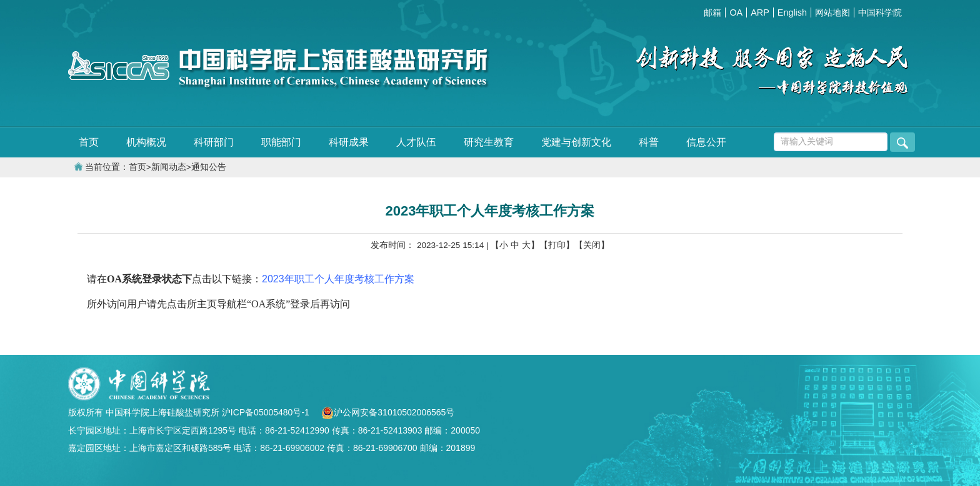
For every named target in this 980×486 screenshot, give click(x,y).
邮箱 (712, 12)
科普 (649, 142)
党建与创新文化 (576, 142)
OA (736, 12)
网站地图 (832, 12)
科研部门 (214, 142)
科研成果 (349, 142)
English (792, 12)
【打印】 (557, 245)
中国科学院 (880, 12)
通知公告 (209, 167)
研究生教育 (489, 142)
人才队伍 (416, 142)
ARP (760, 12)
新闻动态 (169, 167)
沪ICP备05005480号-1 (267, 412)
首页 (89, 142)
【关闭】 (592, 245)
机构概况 (146, 142)
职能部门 (281, 142)
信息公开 (706, 142)
